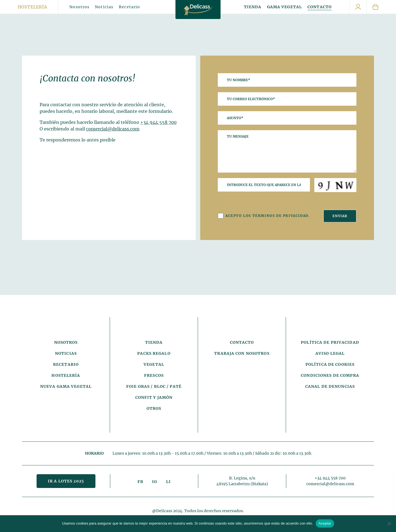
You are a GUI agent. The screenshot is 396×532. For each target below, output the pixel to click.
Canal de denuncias (330, 386)
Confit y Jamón (154, 397)
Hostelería (32, 7)
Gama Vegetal (284, 7)
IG (155, 482)
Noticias (104, 7)
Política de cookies (330, 364)
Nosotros (79, 7)
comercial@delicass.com (113, 129)
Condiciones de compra (330, 375)
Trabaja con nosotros (242, 353)
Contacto (320, 7)
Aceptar (325, 523)
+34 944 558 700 (158, 122)
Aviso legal (330, 353)
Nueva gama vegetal (66, 386)
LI (168, 482)
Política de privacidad (330, 342)
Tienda (253, 7)
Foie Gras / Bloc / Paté (154, 386)
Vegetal (154, 364)
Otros (154, 408)
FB (140, 482)
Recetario (129, 7)
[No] (389, 523)
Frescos (154, 375)
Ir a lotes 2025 (66, 481)
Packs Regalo (154, 353)
